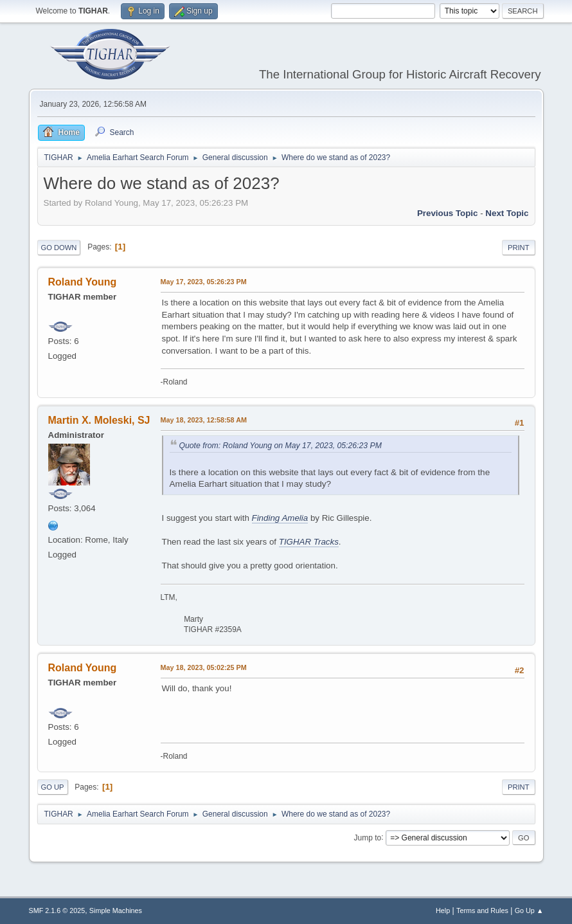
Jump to (368, 837)
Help (443, 910)
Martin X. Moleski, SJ (99, 420)
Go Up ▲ (529, 910)
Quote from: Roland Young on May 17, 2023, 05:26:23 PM (281, 446)
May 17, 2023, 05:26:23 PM (204, 282)
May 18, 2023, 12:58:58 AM (204, 420)
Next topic (507, 213)
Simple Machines (116, 910)
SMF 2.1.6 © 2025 (57, 910)
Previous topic (448, 213)
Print (519, 248)
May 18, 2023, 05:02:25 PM (204, 667)
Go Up (53, 787)
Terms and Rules (482, 910)
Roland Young (83, 282)
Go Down (59, 248)
